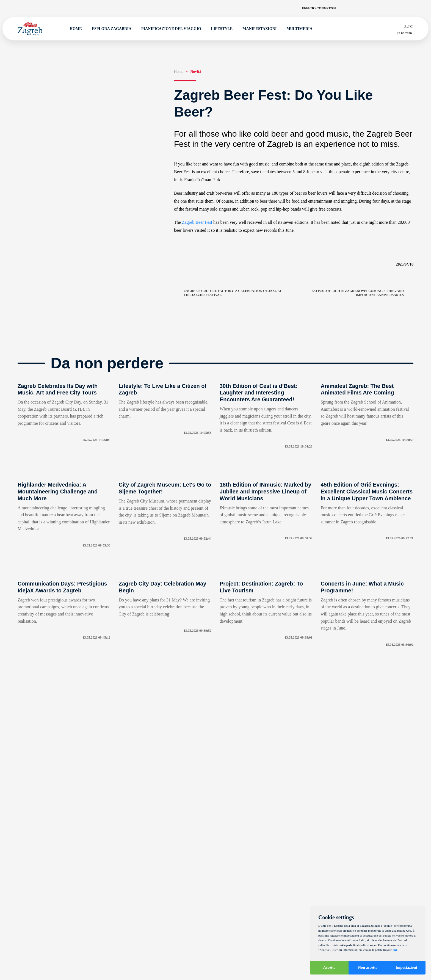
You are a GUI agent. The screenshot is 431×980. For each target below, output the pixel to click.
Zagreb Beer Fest (197, 222)
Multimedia (297, 29)
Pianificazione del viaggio (169, 29)
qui (395, 950)
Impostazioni (406, 967)
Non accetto (368, 967)
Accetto (329, 967)
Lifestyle (219, 29)
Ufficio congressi (319, 8)
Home (73, 29)
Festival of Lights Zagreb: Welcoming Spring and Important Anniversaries (361, 293)
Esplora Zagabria (109, 29)
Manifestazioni (257, 29)
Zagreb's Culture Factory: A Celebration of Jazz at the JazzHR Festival (228, 293)
